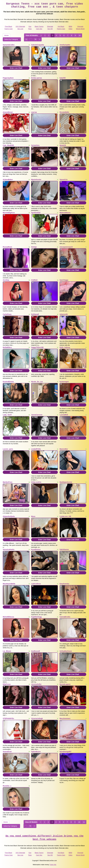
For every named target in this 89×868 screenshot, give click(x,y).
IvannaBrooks (65, 617)
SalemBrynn (36, 752)
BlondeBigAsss (9, 213)
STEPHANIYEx (8, 718)
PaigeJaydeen (8, 78)
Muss (33, 516)
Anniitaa (6, 280)
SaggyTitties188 (37, 347)
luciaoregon (64, 382)
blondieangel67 (65, 752)
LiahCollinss (36, 584)
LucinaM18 (64, 415)
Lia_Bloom (7, 651)
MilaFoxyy (7, 684)
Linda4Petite (36, 449)
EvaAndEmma (8, 382)
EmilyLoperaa (37, 78)
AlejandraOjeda (9, 516)
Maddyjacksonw (66, 482)
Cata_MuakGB (8, 145)
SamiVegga (64, 280)
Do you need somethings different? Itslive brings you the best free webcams (44, 838)
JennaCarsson (37, 415)
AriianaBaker (8, 180)
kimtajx (34, 247)
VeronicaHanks (9, 549)
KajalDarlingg (36, 617)
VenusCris (64, 180)
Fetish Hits (53, 865)
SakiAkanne (64, 549)
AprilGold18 (36, 213)
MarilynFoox (8, 482)
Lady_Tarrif (7, 415)
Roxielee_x (7, 786)
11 (26, 39)
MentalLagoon (65, 684)
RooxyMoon (7, 247)
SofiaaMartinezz (66, 651)
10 (80, 35)
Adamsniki (64, 314)
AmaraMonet (8, 112)
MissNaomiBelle (9, 584)
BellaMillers (7, 347)
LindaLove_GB (65, 516)
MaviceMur (64, 449)
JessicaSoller (36, 684)
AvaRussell (36, 651)
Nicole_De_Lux (37, 382)
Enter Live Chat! (16, 68)
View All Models (32, 35)
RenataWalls (64, 112)
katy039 (63, 78)
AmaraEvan (7, 752)
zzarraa (34, 112)
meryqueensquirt (66, 247)
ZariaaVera (35, 145)
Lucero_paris (8, 449)
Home (6, 35)
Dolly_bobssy (65, 347)
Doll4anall (35, 314)
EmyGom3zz (64, 584)
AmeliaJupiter (65, 45)
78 (35, 39)
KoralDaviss (36, 549)
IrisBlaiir (34, 280)
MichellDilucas (8, 617)
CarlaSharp (7, 314)
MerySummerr (65, 718)
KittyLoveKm (36, 482)
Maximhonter (36, 180)
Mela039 (63, 145)
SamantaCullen (9, 45)
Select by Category (12, 39)
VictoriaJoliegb (37, 718)
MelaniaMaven (65, 213)
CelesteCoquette (38, 45)
